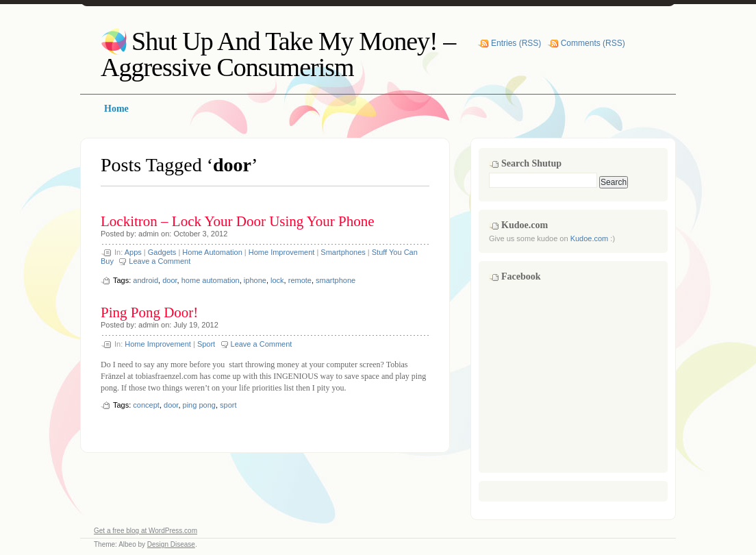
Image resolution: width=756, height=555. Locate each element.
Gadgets (162, 252)
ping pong (199, 405)
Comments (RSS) (593, 43)
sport (228, 405)
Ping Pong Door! (149, 312)
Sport (206, 344)
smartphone (336, 280)
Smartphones (343, 252)
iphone (255, 280)
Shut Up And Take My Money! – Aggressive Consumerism (278, 54)
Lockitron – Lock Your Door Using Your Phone (238, 221)
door (169, 280)
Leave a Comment (160, 261)
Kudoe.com (590, 238)
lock (277, 280)
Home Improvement (282, 252)
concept (146, 405)
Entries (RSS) (516, 43)
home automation (211, 280)
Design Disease (171, 544)
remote (300, 280)
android (146, 280)
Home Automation (212, 252)
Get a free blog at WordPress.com (146, 531)
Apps (133, 252)
